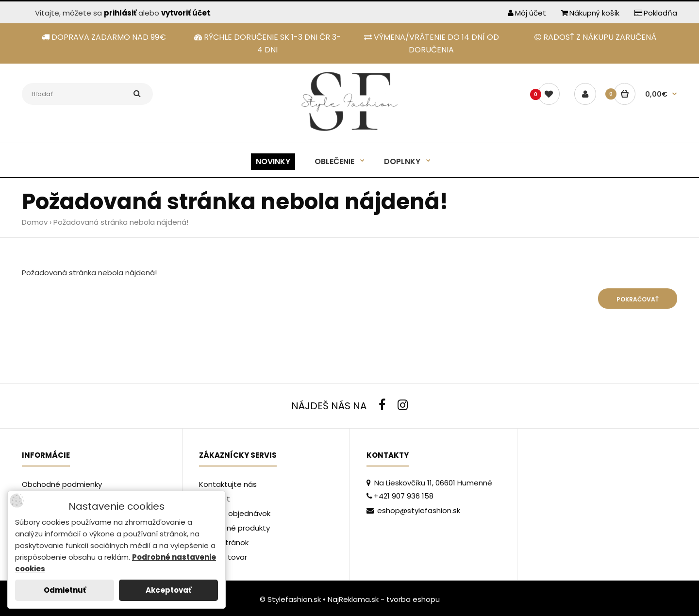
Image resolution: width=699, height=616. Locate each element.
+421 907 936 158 (400, 496)
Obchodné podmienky (62, 484)
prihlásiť (120, 13)
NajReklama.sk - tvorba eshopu (384, 599)
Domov (35, 222)
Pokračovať (638, 299)
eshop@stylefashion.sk (413, 510)
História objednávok (235, 513)
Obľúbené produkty (234, 528)
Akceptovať (168, 590)
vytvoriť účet (186, 13)
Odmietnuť (65, 590)
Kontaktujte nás (228, 484)
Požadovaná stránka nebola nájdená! (121, 222)
